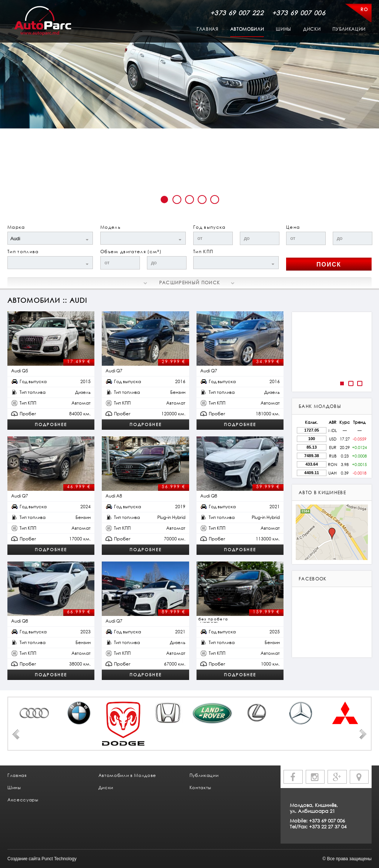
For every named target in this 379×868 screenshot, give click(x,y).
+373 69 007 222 (237, 13)
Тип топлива (23, 252)
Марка (16, 227)
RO (364, 9)
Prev (16, 734)
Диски (312, 29)
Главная (207, 29)
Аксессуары (23, 800)
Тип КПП (203, 252)
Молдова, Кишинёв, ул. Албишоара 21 (314, 808)
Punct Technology (59, 859)
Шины (284, 29)
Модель (110, 227)
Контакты (200, 787)
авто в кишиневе (322, 492)
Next (363, 734)
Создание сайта (24, 859)
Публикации (349, 29)
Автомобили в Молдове (127, 775)
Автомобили (247, 29)
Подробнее (51, 424)
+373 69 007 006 (299, 13)
